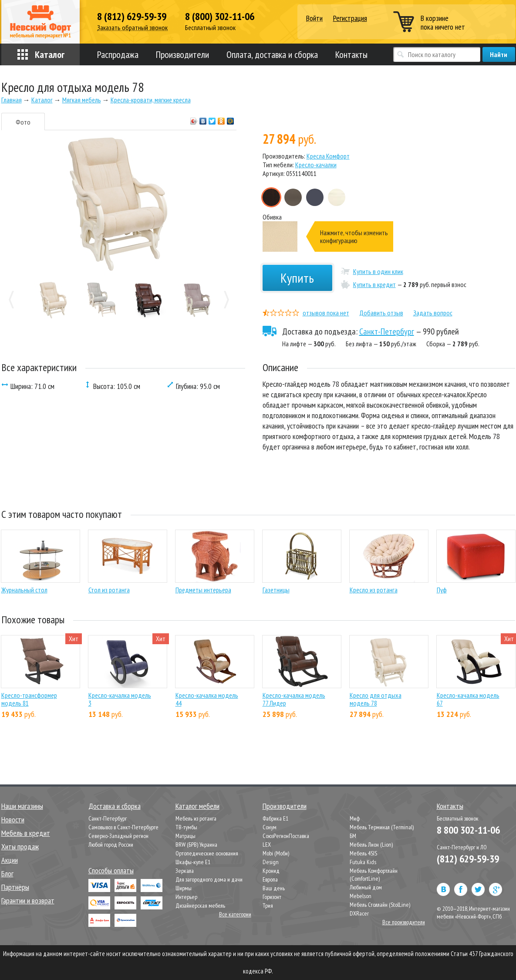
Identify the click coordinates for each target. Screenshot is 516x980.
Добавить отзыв (381, 313)
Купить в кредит (374, 284)
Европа (270, 879)
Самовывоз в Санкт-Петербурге (123, 827)
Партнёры (15, 887)
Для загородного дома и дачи (209, 879)
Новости (13, 819)
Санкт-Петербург (387, 331)
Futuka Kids (363, 862)
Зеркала (185, 871)
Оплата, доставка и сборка (272, 54)
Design (271, 862)
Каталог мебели (197, 806)
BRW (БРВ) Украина (196, 845)
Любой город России (111, 845)
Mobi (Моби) (276, 853)
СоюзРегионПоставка (286, 836)
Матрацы (185, 836)
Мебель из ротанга (196, 818)
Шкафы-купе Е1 (193, 862)
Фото (23, 122)
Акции (10, 860)
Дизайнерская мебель (200, 906)
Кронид (271, 871)
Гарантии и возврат (28, 901)
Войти (314, 19)
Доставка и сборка (115, 806)
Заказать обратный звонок (132, 28)
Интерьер (186, 897)
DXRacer (359, 913)
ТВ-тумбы (186, 827)
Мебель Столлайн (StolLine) (380, 905)
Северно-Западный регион (118, 836)
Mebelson (361, 896)
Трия (268, 906)
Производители (182, 54)
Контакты (351, 54)
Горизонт (272, 897)
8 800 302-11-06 (468, 830)
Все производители (404, 922)
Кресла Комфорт (328, 156)
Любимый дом (366, 887)
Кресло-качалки (316, 165)
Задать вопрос (433, 313)
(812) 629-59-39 (468, 859)
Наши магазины (22, 806)
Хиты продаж (20, 847)
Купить (297, 278)
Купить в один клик (378, 271)
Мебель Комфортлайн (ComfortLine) (374, 875)
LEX (267, 845)
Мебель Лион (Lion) (371, 845)
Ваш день (274, 888)
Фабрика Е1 (275, 818)
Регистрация (350, 18)
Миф (355, 818)
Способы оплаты (111, 870)
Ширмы (184, 888)
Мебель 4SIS (363, 853)
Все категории (235, 914)
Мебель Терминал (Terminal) (382, 827)
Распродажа (118, 54)
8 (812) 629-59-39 (132, 17)
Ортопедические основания (207, 853)
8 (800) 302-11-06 (220, 17)
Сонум (270, 827)
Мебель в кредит (26, 833)
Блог (7, 874)
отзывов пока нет (326, 313)
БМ (353, 836)
